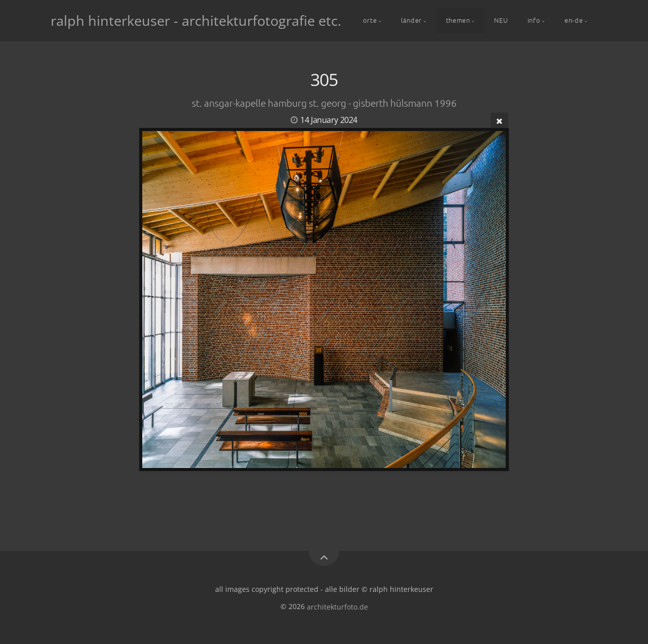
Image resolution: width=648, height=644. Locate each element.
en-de (574, 20)
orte (370, 20)
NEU (501, 20)
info (534, 20)
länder (411, 20)
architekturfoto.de (337, 606)
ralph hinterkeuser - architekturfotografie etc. (196, 20)
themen (458, 20)
